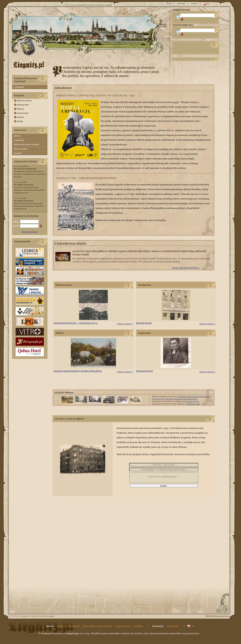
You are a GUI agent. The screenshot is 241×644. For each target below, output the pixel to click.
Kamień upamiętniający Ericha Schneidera (78, 371)
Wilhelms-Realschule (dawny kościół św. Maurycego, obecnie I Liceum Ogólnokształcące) (182, 398)
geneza (17, 136)
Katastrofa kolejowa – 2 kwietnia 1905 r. (76, 323)
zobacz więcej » (125, 324)
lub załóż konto (30, 232)
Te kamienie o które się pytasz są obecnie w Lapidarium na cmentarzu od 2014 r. (30, 173)
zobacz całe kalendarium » (186, 268)
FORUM (194, 4)
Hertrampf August (191, 401)
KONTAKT (181, 4)
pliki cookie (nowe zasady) (27, 144)
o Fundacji (19, 87)
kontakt (18, 153)
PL (206, 4)
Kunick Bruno (144, 323)
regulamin (19, 140)
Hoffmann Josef (193, 404)
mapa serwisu (21, 149)
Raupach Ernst (145, 371)
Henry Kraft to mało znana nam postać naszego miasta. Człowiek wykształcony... (29, 205)
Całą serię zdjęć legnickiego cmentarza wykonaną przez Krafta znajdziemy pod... (29, 189)
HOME (169, 4)
